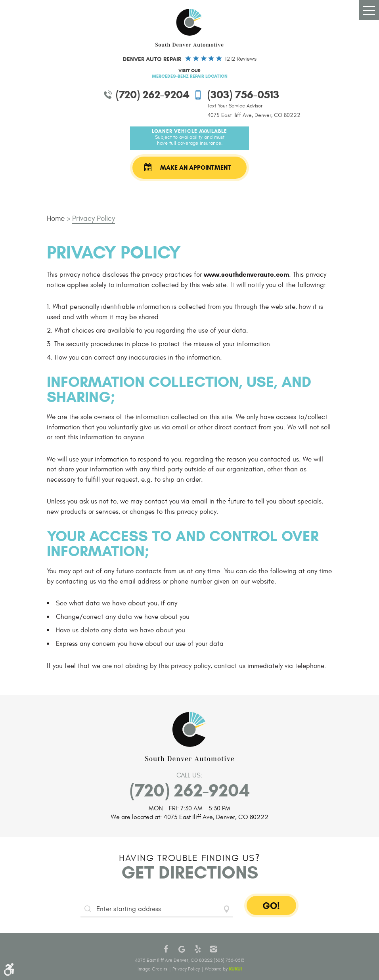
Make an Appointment (196, 167)
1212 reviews (241, 59)
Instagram (213, 949)
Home (56, 218)
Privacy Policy (94, 218)
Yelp (197, 949)
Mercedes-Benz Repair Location (190, 76)
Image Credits (152, 969)
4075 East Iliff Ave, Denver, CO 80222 (254, 115)
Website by (223, 969)
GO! (271, 906)
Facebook (166, 949)
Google (182, 949)
